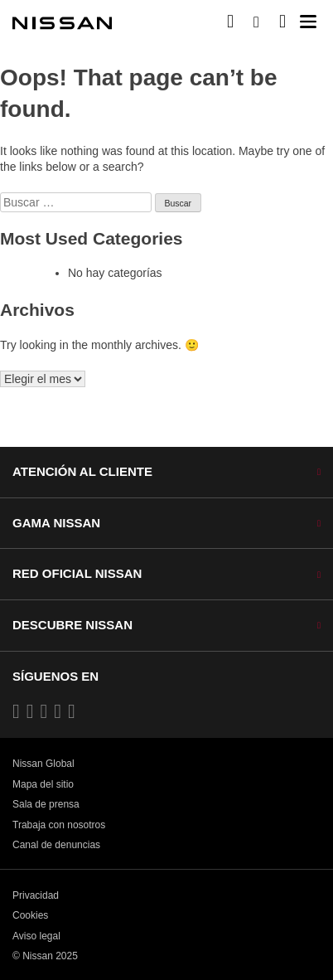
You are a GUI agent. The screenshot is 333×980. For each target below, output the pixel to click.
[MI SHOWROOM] (282, 21)
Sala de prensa (46, 804)
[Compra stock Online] (230, 21)
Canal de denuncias (56, 845)
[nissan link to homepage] (62, 23)
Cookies (30, 915)
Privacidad (36, 895)
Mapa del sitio (43, 784)
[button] (308, 22)
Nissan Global (43, 764)
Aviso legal (36, 936)
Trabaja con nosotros (59, 825)
